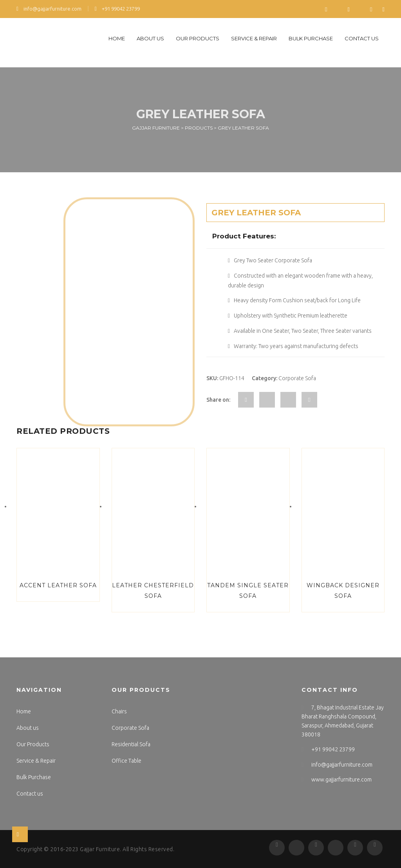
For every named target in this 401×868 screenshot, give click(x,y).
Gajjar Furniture (100, 849)
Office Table (126, 761)
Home (117, 38)
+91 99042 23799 (117, 9)
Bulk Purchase (311, 38)
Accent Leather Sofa (58, 585)
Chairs (119, 711)
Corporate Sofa (297, 378)
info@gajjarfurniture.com (49, 9)
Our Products (198, 38)
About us (150, 38)
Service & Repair (254, 38)
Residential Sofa (131, 744)
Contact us (362, 38)
